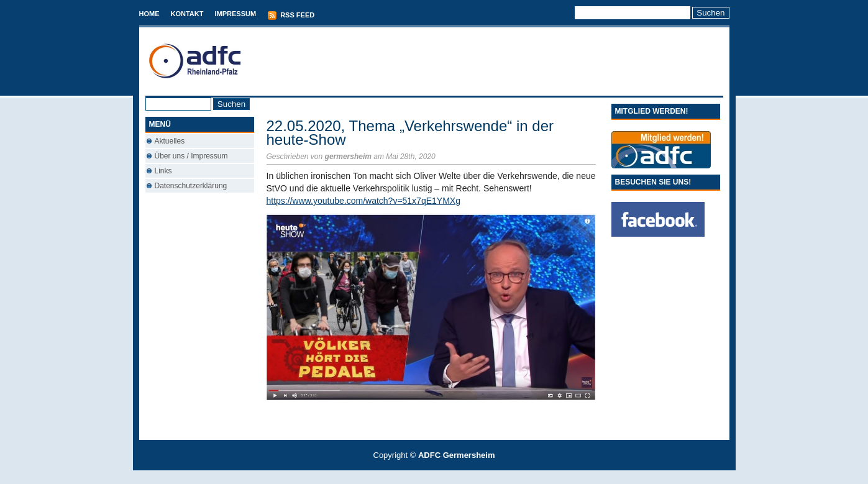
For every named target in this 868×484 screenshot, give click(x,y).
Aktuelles (170, 141)
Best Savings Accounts (435, 477)
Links (163, 171)
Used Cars (446, 477)
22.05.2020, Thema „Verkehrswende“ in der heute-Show (410, 133)
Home (149, 14)
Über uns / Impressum (191, 156)
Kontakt (187, 14)
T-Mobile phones (423, 477)
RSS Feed (291, 16)
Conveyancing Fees (441, 477)
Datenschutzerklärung (191, 186)
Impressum (235, 14)
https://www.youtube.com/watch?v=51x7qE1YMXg (363, 201)
